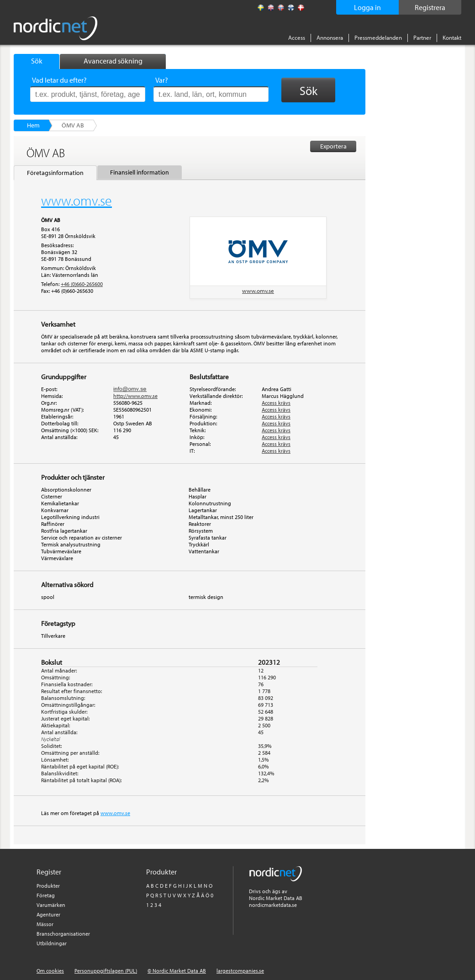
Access (297, 37)
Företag (46, 895)
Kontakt (452, 37)
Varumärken (51, 905)
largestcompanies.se (240, 971)
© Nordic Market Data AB (177, 971)
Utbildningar (52, 943)
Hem (33, 125)
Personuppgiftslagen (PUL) (106, 971)
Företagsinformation (55, 173)
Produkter (48, 886)
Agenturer (48, 914)
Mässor (45, 924)
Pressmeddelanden (378, 37)
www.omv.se (258, 291)
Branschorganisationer (63, 934)
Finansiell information (140, 172)
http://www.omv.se (135, 396)
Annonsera (330, 37)
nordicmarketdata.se (273, 905)
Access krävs (276, 403)
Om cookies (50, 971)
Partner (422, 37)
